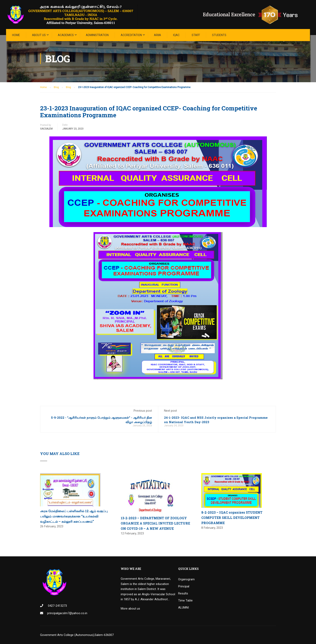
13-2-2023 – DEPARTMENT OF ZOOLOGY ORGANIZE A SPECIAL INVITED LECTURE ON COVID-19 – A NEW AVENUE (155, 523)
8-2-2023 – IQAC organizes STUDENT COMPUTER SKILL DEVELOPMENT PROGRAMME (232, 517)
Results (183, 593)
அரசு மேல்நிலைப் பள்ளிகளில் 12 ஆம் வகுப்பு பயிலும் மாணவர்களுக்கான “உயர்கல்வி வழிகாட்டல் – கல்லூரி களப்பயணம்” (74, 516)
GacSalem (46, 129)
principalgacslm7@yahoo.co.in (67, 613)
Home (16, 35)
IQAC (176, 35)
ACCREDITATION (131, 35)
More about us (130, 609)
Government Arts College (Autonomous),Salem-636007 (77, 635)
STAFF (196, 35)
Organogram (186, 579)
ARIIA (157, 35)
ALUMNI (183, 608)
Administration (97, 35)
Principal (184, 586)
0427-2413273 (57, 606)
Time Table (185, 600)
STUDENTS (219, 35)
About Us (39, 35)
